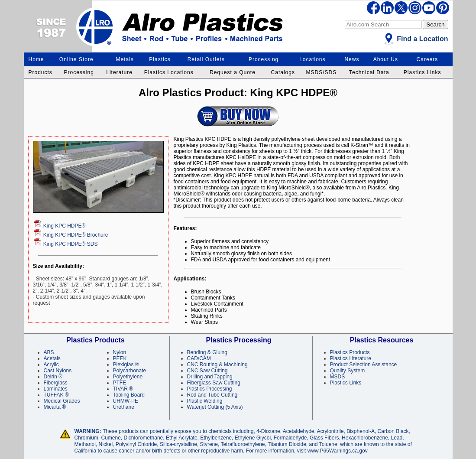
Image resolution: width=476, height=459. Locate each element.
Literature (119, 72)
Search (435, 24)
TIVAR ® (123, 389)
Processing (264, 59)
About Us (386, 59)
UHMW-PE (126, 401)
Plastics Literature (351, 358)
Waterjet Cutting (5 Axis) (215, 407)
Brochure (76, 235)
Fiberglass (56, 383)
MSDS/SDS (322, 72)
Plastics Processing (210, 389)
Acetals (52, 358)
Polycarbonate (130, 371)
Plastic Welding (205, 401)
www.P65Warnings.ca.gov (338, 451)
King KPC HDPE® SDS (71, 244)
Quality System (348, 371)
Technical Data (369, 72)
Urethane (124, 407)
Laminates (56, 389)
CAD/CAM (199, 358)
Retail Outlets (206, 59)
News (352, 59)
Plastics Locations (169, 72)
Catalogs (283, 72)
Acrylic (51, 365)
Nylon (120, 352)
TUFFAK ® (56, 395)
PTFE (120, 383)
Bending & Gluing (207, 352)
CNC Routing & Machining (217, 365)
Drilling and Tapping (210, 377)
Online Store (76, 59)
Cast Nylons (58, 371)
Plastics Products (350, 352)
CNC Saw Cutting (207, 371)
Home (36, 59)
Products (40, 72)
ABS (49, 352)
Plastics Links (423, 72)
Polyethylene (128, 377)
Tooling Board (129, 395)
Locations (312, 59)
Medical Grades (62, 401)
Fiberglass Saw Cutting (214, 383)
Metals (125, 59)
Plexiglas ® (126, 365)
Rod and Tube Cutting (212, 395)
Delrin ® (53, 377)
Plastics (160, 59)
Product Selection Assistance (364, 365)
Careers (427, 59)
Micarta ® (55, 407)
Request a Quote (233, 72)
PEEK (120, 358)
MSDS (338, 377)
